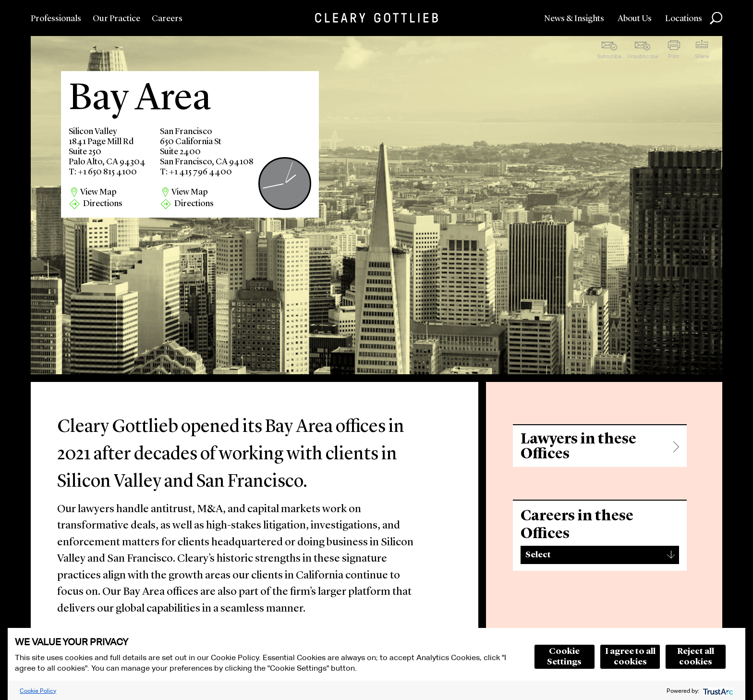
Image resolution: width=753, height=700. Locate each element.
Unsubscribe (643, 56)
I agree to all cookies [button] (630, 657)
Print (674, 56)
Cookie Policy (38, 691)
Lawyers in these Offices (578, 447)
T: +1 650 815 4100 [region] (103, 172)
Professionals (56, 19)
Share (702, 56)
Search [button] (716, 18)
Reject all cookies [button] (696, 657)
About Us (635, 19)
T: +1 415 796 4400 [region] (196, 172)
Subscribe (609, 56)
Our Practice (116, 19)
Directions (103, 204)
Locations (684, 19)
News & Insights (574, 19)
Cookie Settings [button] (564, 657)
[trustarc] (717, 691)
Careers (167, 19)
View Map (98, 192)
